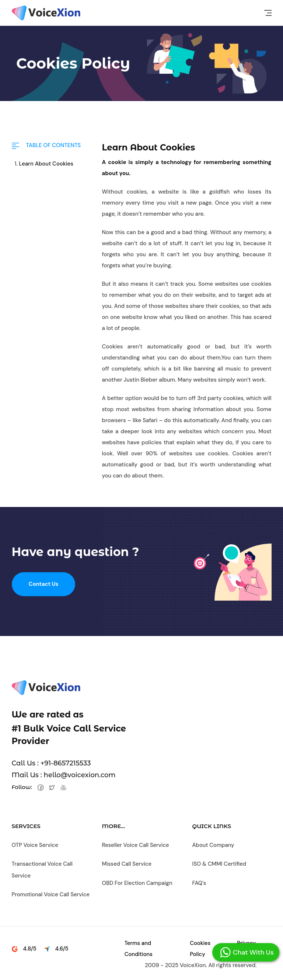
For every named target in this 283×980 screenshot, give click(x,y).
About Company (214, 845)
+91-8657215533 (66, 763)
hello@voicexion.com (80, 775)
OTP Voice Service (35, 845)
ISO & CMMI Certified (220, 863)
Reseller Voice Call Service (136, 845)
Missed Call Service (127, 863)
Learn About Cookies (46, 164)
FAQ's (200, 882)
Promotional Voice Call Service (51, 893)
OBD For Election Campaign (138, 882)
